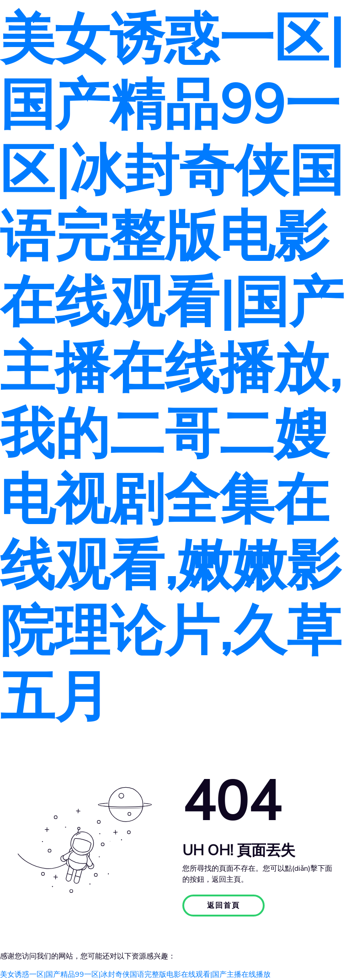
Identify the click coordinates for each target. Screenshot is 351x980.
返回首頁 (223, 906)
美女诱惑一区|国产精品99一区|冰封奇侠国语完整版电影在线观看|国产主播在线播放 (135, 975)
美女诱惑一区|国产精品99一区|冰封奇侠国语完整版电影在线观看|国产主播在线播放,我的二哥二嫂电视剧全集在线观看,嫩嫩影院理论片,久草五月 (172, 368)
